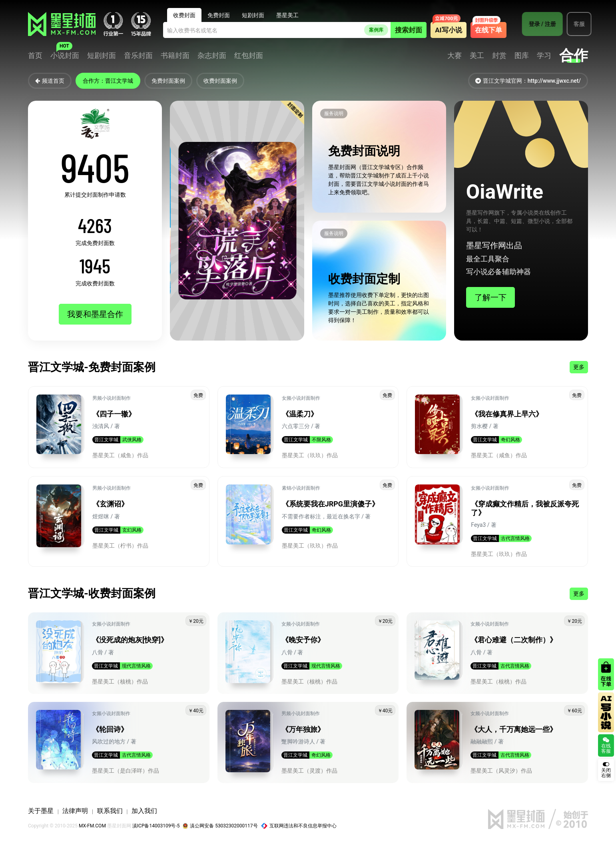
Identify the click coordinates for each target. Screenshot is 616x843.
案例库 (376, 30)
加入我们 (144, 811)
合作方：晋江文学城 (108, 81)
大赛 (455, 56)
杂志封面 (212, 56)
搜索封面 (409, 30)
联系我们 (110, 811)
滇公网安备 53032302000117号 (220, 826)
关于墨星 (41, 811)
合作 (574, 56)
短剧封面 (102, 56)
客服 (576, 24)
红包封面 (249, 56)
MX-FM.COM (92, 826)
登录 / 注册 (539, 24)
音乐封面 (138, 56)
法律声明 (75, 811)
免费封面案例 (168, 81)
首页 (35, 56)
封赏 (499, 56)
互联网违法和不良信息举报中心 (299, 826)
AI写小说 (448, 30)
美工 (477, 56)
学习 (544, 56)
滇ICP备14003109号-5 (156, 826)
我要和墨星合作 (95, 314)
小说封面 (65, 56)
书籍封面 (175, 56)
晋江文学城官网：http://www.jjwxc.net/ (528, 81)
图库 (522, 56)
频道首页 (50, 81)
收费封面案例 (220, 81)
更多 (579, 367)
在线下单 (488, 30)
